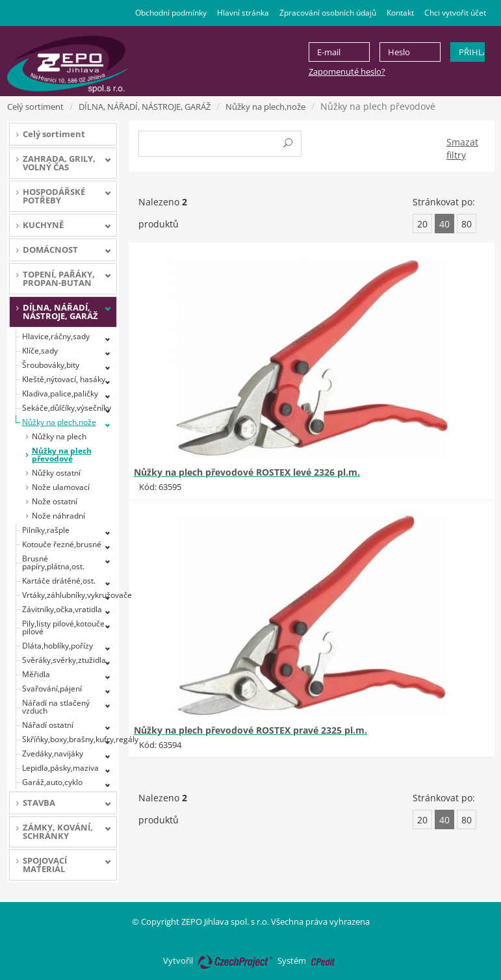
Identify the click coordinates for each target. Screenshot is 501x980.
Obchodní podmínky (171, 13)
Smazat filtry (462, 148)
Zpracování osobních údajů (328, 13)
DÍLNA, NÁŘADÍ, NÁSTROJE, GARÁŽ (145, 107)
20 (422, 224)
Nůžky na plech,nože (265, 107)
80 (467, 224)
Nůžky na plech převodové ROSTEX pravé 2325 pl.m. (250, 730)
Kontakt (400, 13)
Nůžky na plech (59, 436)
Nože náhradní (58, 516)
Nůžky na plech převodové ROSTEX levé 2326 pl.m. (247, 472)
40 (444, 224)
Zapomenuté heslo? (347, 71)
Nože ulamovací (61, 487)
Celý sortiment (35, 107)
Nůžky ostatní (56, 473)
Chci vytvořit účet (455, 13)
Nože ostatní (55, 501)
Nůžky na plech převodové (62, 455)
